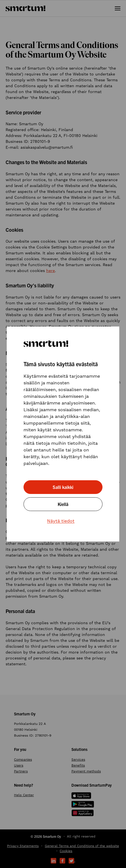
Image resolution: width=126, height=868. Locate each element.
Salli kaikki (63, 487)
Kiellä (63, 504)
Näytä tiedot (61, 521)
